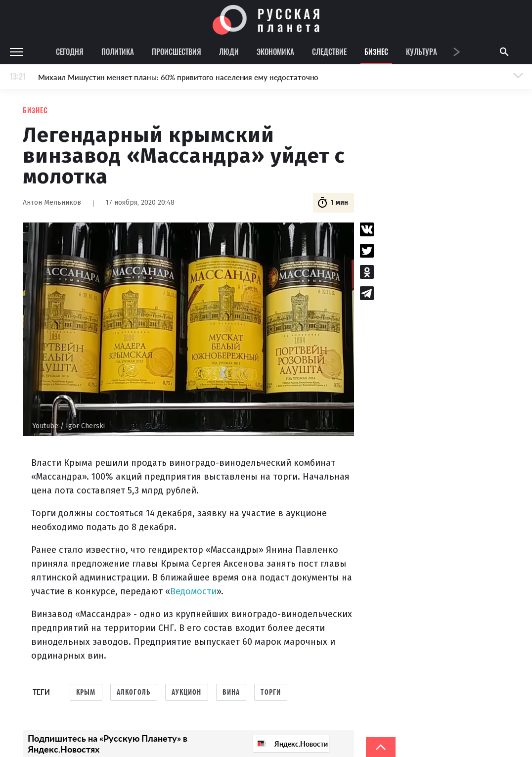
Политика (118, 51)
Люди (229, 51)
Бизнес (376, 51)
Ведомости (193, 591)
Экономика (275, 51)
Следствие (329, 51)
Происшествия (177, 51)
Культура (421, 51)
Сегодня (70, 51)
